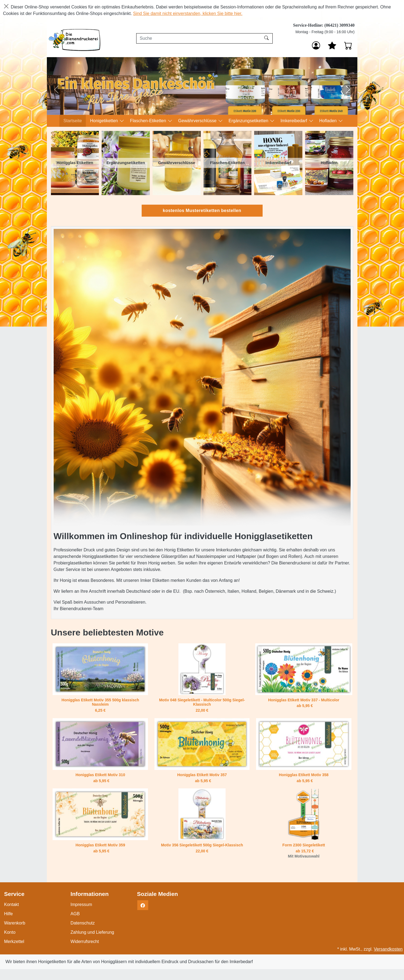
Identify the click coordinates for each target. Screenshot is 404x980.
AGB (75, 914)
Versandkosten (388, 949)
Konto (10, 932)
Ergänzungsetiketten (249, 121)
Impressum (81, 904)
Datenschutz (83, 923)
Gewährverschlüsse (198, 121)
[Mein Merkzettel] (332, 45)
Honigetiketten (104, 121)
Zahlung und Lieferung (92, 932)
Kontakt (11, 904)
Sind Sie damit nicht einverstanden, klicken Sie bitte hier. (188, 13)
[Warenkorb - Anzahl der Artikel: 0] (348, 45)
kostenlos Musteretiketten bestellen (202, 211)
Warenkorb (15, 923)
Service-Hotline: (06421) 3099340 (324, 25)
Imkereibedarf (294, 121)
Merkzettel (14, 941)
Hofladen (329, 121)
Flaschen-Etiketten (149, 121)
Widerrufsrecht (85, 941)
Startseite (73, 121)
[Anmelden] (316, 45)
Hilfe (8, 914)
